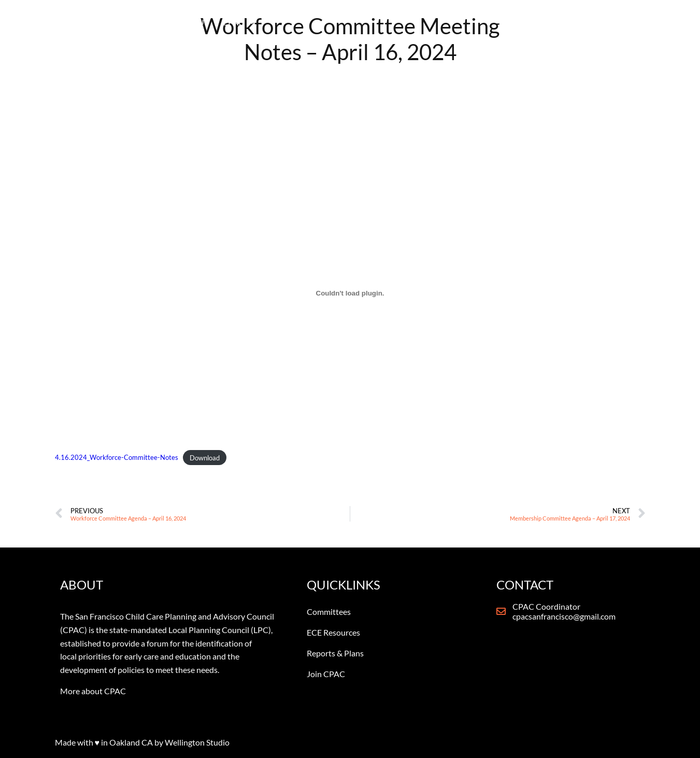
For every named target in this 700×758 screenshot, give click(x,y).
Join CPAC (326, 674)
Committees (329, 612)
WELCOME (248, 28)
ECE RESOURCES (402, 28)
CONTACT (558, 28)
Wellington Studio (197, 742)
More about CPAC (93, 691)
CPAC (340, 29)
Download (205, 458)
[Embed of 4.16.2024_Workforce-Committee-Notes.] (350, 293)
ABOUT (297, 28)
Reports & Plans (335, 653)
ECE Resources (333, 632)
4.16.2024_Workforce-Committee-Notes (117, 458)
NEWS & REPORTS (486, 29)
